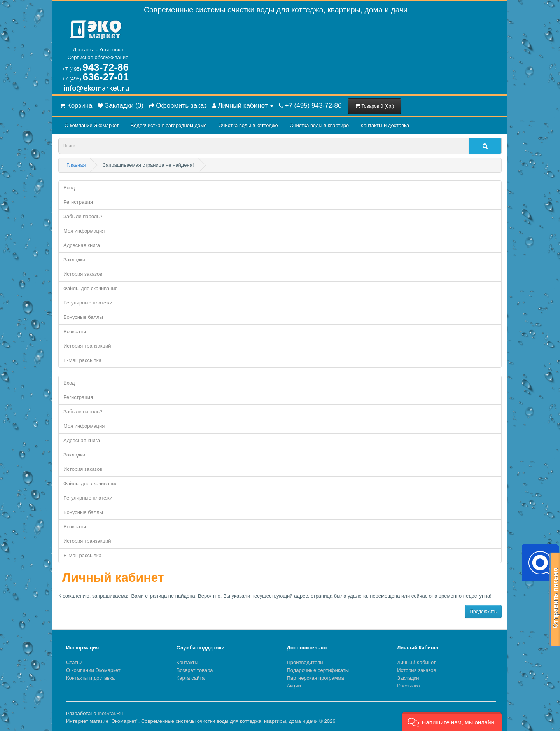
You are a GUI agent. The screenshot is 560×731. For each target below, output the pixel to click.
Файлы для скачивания (91, 288)
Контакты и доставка (385, 125)
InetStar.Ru (110, 713)
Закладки (74, 260)
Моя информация (84, 231)
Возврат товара (195, 670)
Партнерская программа (316, 678)
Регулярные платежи (88, 303)
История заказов (83, 274)
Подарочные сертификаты (318, 670)
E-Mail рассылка (82, 360)
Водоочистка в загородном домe (169, 125)
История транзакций (87, 346)
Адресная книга (82, 245)
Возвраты (75, 331)
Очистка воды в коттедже (248, 125)
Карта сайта (191, 678)
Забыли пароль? (83, 216)
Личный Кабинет (416, 662)
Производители (305, 662)
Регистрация (78, 202)
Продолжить (483, 612)
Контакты (187, 662)
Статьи (74, 662)
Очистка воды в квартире (319, 125)
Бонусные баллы (83, 317)
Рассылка (409, 686)
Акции (294, 686)
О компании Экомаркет (92, 125)
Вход (69, 188)
